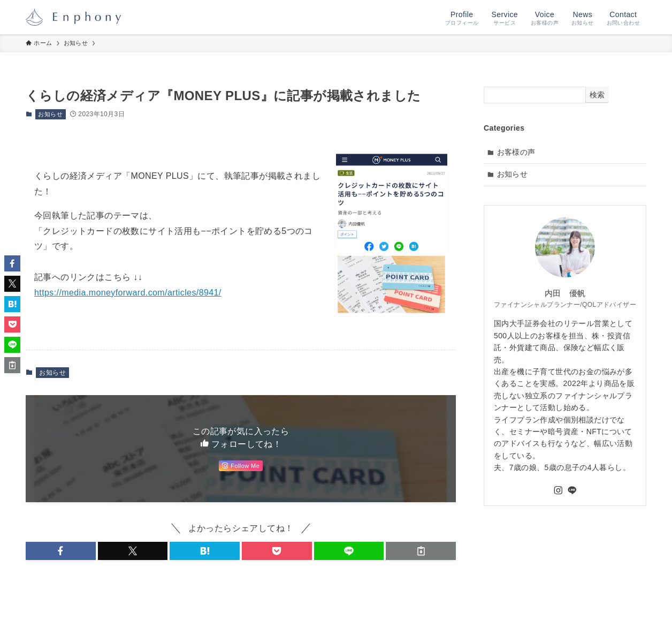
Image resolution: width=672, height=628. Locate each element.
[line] (572, 490)
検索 (597, 95)
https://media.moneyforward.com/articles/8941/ (128, 293)
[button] (61, 551)
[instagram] (558, 490)
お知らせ (50, 114)
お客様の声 (516, 152)
